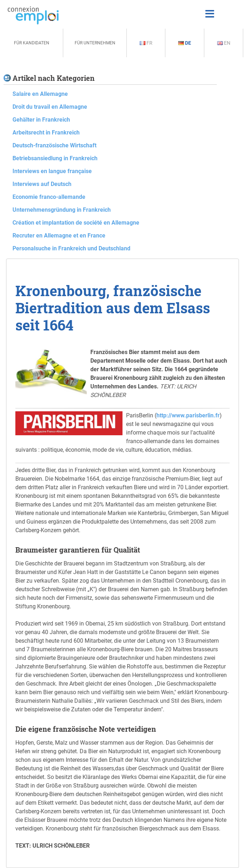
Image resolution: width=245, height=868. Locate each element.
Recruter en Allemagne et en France (59, 236)
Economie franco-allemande (49, 197)
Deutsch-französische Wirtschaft (54, 145)
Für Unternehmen (95, 43)
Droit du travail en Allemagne (50, 107)
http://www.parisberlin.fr (188, 415)
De (185, 43)
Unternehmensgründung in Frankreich (62, 210)
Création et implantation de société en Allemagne (76, 223)
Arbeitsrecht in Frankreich (46, 133)
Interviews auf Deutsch (42, 184)
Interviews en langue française (52, 171)
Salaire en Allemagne (40, 94)
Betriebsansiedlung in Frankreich (55, 158)
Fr (146, 43)
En (224, 43)
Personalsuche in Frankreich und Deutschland (71, 248)
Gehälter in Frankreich (41, 120)
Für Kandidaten (32, 43)
